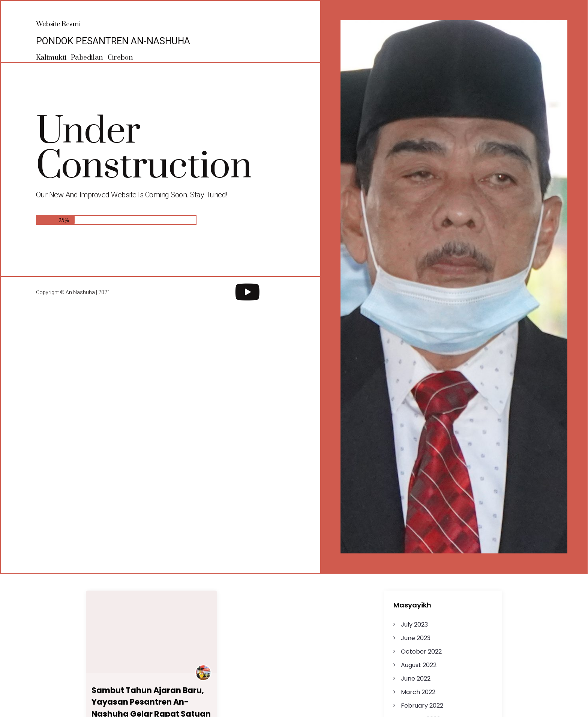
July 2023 (414, 625)
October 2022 (421, 652)
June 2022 (416, 679)
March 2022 (418, 692)
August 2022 (419, 665)
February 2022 (422, 706)
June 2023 (416, 638)
